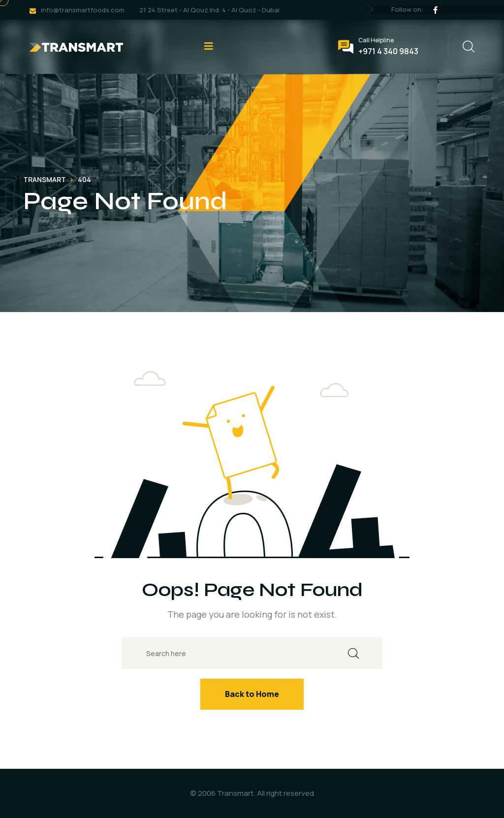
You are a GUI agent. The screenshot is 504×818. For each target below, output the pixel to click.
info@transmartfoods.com (83, 10)
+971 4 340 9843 (388, 51)
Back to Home (252, 694)
